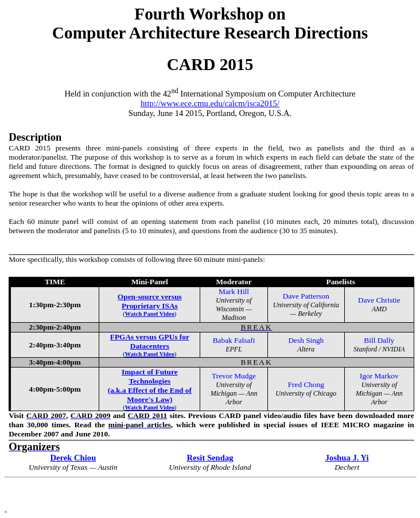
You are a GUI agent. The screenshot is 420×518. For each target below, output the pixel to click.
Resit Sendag (210, 458)
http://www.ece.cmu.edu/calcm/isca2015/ (210, 103)
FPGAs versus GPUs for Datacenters (150, 341)
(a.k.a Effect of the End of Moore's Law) (150, 395)
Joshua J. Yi (347, 458)
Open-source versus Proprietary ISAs (150, 301)
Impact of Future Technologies (149, 376)
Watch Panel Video (150, 354)
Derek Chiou (73, 458)
